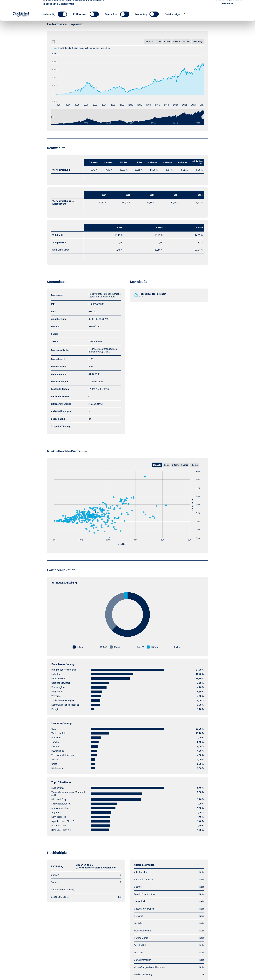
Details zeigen (173, 34)
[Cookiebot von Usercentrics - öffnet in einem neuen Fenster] (21, 34)
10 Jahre (186, 42)
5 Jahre (176, 42)
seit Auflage (198, 42)
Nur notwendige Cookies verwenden (228, 21)
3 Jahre (167, 42)
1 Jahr (158, 42)
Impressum (50, 23)
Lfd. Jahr (149, 42)
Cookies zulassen (228, 9)
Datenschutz (66, 23)
